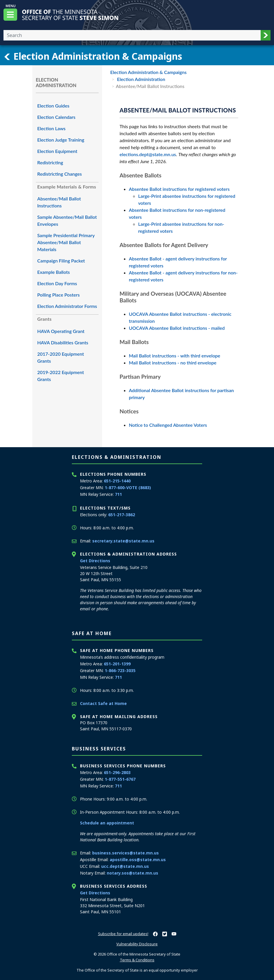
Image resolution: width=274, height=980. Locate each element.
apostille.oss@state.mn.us (138, 860)
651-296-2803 (117, 772)
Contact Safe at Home (103, 703)
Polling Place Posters (58, 295)
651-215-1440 (117, 481)
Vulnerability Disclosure (137, 944)
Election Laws (51, 128)
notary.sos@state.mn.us (132, 873)
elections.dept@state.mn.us (148, 154)
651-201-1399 (117, 664)
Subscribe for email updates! (123, 934)
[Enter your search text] (132, 35)
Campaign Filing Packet (61, 261)
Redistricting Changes (59, 174)
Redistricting (50, 162)
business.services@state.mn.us (126, 853)
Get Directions (95, 561)
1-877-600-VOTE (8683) (128, 488)
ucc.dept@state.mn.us (125, 866)
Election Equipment (57, 151)
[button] (266, 35)
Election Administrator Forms (67, 306)
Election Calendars (56, 117)
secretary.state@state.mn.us (123, 541)
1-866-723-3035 (120, 670)
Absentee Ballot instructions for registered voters (179, 189)
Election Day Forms (57, 283)
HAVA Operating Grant (61, 331)
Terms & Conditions (137, 960)
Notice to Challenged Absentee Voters (168, 425)
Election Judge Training (61, 140)
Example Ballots (54, 272)
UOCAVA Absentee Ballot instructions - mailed (177, 328)
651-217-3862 (122, 515)
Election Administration (140, 79)
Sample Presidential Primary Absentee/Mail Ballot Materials (66, 242)
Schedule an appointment (107, 823)
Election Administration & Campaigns (93, 56)
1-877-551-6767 (120, 779)
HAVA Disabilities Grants (63, 342)
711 (118, 494)
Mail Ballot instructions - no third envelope (173, 363)
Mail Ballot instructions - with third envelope (175, 356)
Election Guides (53, 106)
